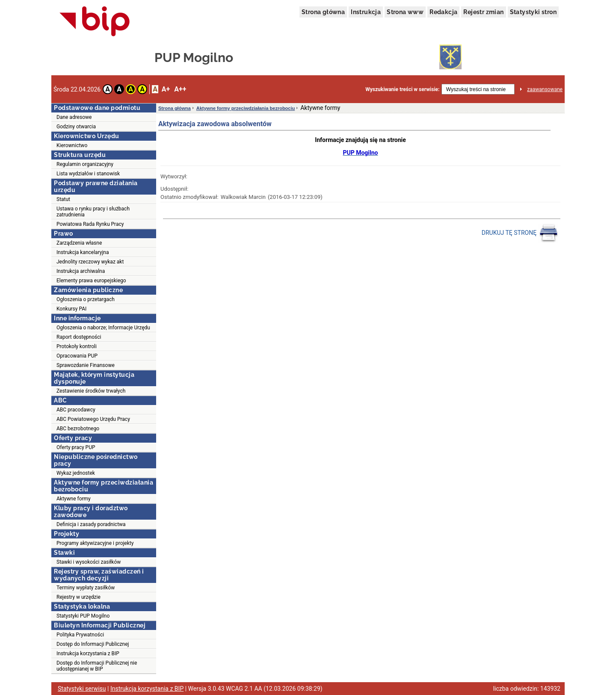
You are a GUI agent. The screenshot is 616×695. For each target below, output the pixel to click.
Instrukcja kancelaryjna (83, 252)
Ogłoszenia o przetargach (86, 299)
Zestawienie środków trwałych (91, 391)
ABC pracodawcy (76, 410)
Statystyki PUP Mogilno (83, 616)
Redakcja (443, 12)
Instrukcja (366, 12)
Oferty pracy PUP (76, 447)
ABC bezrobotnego (78, 429)
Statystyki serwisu (82, 689)
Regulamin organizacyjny (85, 164)
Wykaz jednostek (76, 473)
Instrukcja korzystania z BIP (88, 654)
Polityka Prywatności (80, 635)
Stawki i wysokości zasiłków (89, 562)
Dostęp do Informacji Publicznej (93, 644)
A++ (180, 89)
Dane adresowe (74, 117)
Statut (63, 199)
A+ (166, 89)
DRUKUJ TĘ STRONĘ (520, 233)
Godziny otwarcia (76, 127)
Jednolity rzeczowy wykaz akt (90, 262)
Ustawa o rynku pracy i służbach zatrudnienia (93, 212)
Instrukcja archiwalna (81, 271)
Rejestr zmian (483, 12)
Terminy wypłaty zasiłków (86, 588)
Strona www (405, 12)
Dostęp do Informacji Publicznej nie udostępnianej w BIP (97, 666)
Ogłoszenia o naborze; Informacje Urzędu (103, 328)
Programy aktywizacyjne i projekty (95, 543)
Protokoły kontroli (77, 346)
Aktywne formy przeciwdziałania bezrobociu (246, 108)
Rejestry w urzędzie (78, 597)
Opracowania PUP (77, 356)
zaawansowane (545, 89)
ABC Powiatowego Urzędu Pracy (93, 419)
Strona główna (323, 12)
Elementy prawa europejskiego (91, 281)
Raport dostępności (79, 337)
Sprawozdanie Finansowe (86, 365)
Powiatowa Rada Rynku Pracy (90, 224)
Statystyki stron (533, 12)
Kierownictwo (72, 145)
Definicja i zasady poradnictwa (91, 524)
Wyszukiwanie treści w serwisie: (402, 89)
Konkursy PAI (71, 309)
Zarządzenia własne (79, 243)
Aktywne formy (74, 499)
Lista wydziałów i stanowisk (88, 174)
